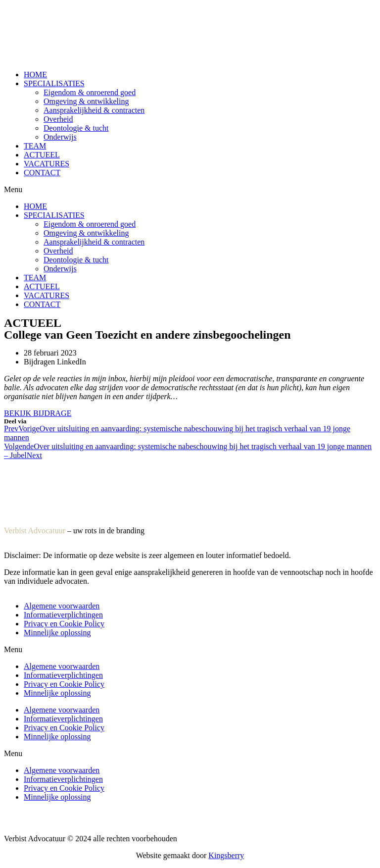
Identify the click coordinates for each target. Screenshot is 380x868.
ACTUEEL (42, 155)
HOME (35, 75)
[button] (190, 190)
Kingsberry (226, 855)
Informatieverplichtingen (63, 615)
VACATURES (47, 164)
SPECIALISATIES (54, 83)
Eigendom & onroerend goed (90, 92)
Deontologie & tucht (76, 128)
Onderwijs (60, 137)
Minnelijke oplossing (57, 633)
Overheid (58, 119)
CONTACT (42, 173)
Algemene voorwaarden (62, 606)
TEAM (35, 146)
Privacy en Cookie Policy (64, 624)
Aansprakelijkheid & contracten (94, 110)
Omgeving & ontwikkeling (86, 101)
